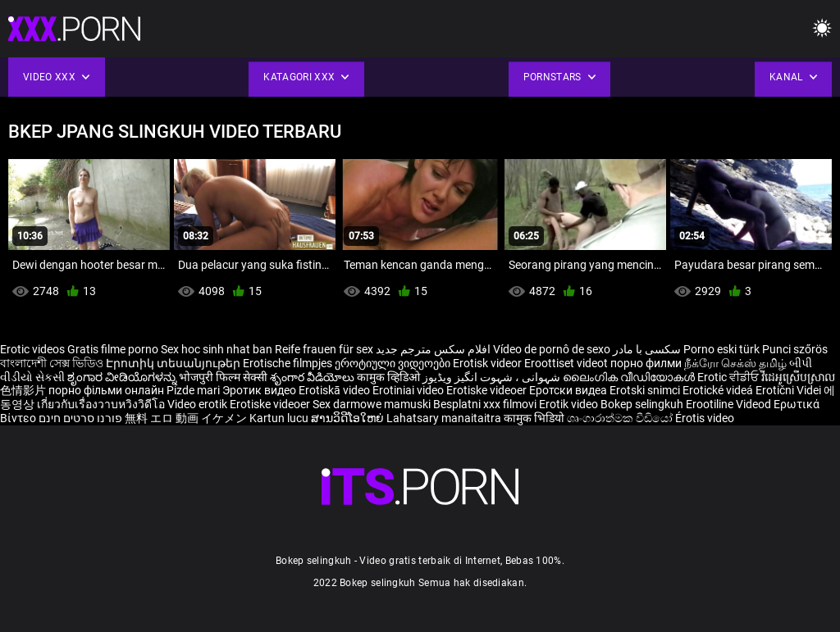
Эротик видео (260, 390)
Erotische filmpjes (288, 363)
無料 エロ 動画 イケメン (186, 418)
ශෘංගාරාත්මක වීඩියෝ (621, 418)
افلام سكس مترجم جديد (433, 349)
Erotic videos (34, 349)
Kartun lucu (280, 418)
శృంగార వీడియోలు (313, 377)
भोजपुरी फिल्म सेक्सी (223, 377)
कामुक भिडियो (535, 418)
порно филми (646, 363)
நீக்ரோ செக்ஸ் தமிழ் (735, 363)
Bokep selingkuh (642, 404)
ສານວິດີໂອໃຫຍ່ (349, 418)
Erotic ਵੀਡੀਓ (729, 377)
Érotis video (705, 418)
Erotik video (570, 404)
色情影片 (24, 390)
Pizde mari (193, 390)
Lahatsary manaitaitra (445, 418)
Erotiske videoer (488, 390)
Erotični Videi (790, 390)
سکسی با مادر (647, 349)
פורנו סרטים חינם (80, 418)
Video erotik (199, 404)
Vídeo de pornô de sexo (552, 349)
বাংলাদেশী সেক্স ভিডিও (52, 363)
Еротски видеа (569, 390)
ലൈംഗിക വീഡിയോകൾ (630, 377)
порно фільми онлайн (106, 390)
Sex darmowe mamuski (372, 404)
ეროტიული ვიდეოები (394, 363)
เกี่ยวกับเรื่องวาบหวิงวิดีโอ (102, 404)
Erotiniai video (409, 390)
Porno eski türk (721, 349)
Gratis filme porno (113, 349)
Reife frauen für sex (324, 349)
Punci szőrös (795, 349)
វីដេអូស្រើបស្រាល (798, 377)
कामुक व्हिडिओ (390, 377)
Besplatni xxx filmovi (485, 404)
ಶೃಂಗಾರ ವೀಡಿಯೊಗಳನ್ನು (123, 377)
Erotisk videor (488, 363)
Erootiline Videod (730, 404)
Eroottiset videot (567, 363)
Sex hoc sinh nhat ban (217, 349)
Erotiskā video (336, 390)
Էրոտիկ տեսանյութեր (174, 363)
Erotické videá (719, 390)
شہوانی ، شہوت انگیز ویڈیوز (493, 377)
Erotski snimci (646, 390)
